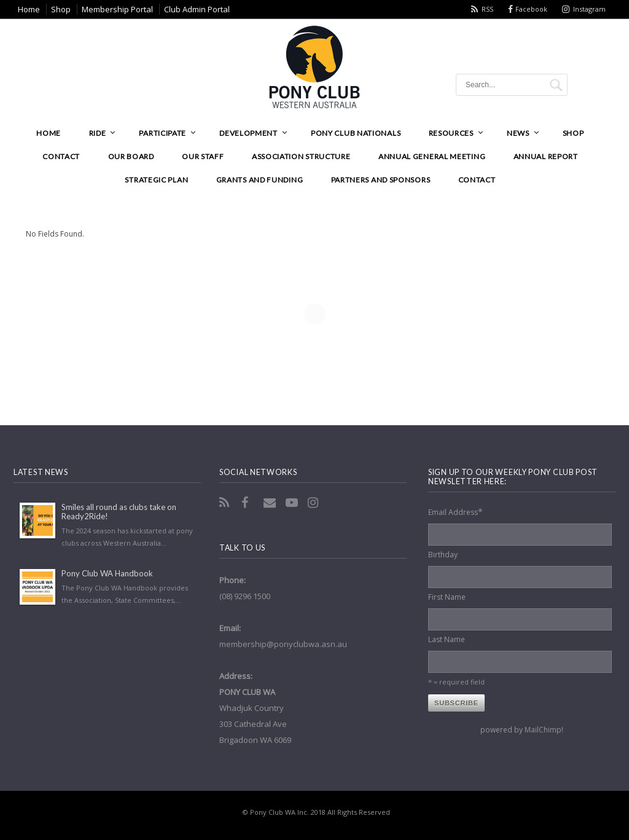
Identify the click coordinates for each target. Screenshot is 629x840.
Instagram (589, 9)
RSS (487, 9)
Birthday (443, 555)
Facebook (531, 9)
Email (271, 503)
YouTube (293, 503)
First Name (447, 597)
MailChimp (543, 730)
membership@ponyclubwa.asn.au (283, 644)
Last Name (447, 639)
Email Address (455, 512)
